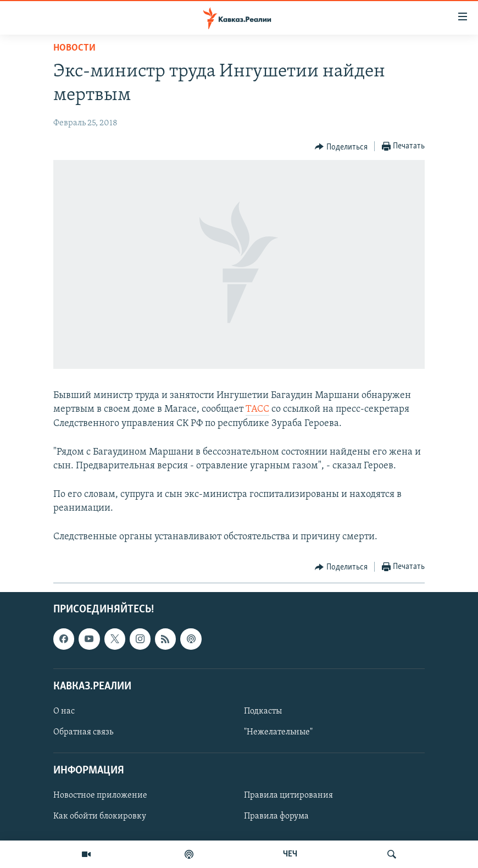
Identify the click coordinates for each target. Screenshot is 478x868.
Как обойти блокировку (100, 816)
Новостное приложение (100, 795)
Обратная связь (83, 732)
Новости (74, 48)
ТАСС (257, 409)
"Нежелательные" (278, 732)
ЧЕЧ (290, 854)
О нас (64, 711)
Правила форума (276, 816)
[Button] (341, 147)
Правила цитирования (288, 795)
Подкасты (263, 711)
